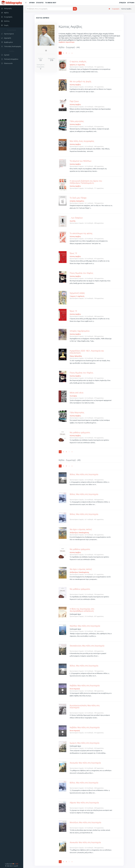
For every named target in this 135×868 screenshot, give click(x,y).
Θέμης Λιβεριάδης (76, 356)
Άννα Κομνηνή (75, 689)
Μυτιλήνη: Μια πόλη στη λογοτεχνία (85, 822)
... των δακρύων (76, 218)
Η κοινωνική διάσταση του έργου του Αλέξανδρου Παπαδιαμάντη (86, 182)
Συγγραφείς (116, 9)
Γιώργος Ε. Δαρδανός (77, 296)
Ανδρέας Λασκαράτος (77, 201)
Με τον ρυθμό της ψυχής (81, 81)
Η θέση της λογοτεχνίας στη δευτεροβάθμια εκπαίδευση (82, 610)
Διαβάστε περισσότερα (66, 42)
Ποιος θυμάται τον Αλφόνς (81, 273)
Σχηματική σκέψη (77, 293)
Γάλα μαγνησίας (77, 121)
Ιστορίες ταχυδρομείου (80, 331)
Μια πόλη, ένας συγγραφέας (82, 141)
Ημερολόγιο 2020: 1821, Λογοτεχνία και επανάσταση (87, 352)
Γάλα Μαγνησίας (77, 412)
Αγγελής (73, 221)
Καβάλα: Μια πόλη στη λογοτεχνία (85, 685)
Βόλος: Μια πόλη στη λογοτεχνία (84, 474)
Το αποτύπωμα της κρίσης (81, 233)
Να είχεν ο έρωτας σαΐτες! (81, 529)
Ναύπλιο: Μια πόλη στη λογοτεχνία (85, 626)
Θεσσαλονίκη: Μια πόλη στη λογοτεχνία (87, 646)
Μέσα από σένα (77, 393)
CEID (17, 864)
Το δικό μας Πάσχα (78, 198)
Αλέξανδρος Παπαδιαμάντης (79, 533)
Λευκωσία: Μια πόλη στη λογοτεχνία (85, 763)
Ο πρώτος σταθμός (78, 61)
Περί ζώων (74, 101)
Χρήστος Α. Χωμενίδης (77, 65)
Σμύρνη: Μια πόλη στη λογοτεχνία (85, 743)
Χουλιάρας (73, 396)
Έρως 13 (73, 253)
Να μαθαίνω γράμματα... (80, 432)
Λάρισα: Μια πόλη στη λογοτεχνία (84, 803)
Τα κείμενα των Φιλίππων (81, 161)
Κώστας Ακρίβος (75, 85)
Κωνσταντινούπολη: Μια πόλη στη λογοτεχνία (85, 706)
